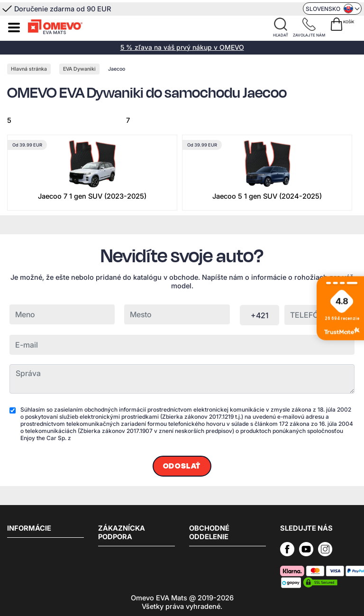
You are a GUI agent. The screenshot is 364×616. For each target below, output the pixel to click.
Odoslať (182, 466)
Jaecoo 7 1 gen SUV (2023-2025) (92, 196)
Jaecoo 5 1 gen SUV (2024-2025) (267, 196)
